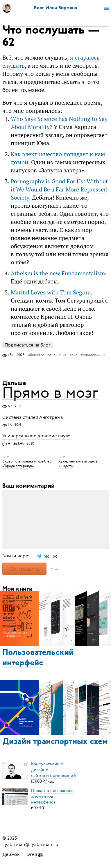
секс (73, 355)
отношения (57, 355)
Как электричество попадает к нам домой (58, 158)
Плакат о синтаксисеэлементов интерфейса (52, 796)
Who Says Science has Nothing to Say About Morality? (59, 123)
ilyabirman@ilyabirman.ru (30, 845)
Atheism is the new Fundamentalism (58, 273)
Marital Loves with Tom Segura (51, 292)
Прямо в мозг (50, 393)
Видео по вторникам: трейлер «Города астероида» (27, 464)
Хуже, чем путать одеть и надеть (78, 464)
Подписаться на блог (28, 345)
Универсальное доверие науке (36, 436)
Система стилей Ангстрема (33, 417)
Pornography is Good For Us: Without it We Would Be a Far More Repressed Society (59, 189)
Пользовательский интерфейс (38, 658)
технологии (90, 355)
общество (36, 355)
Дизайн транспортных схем (55, 742)
